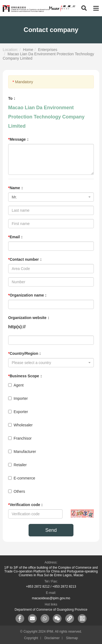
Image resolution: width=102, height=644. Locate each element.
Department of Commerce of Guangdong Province (51, 610)
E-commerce (22, 478)
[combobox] (51, 197)
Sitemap (72, 638)
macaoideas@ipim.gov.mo (51, 598)
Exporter (18, 412)
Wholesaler (20, 425)
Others (17, 491)
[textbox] (49, 363)
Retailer (17, 465)
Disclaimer (52, 638)
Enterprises (48, 50)
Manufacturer (22, 452)
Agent (16, 385)
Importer (18, 398)
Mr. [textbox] (14, 197)
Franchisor (20, 438)
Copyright (31, 638)
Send (51, 530)
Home (28, 50)
